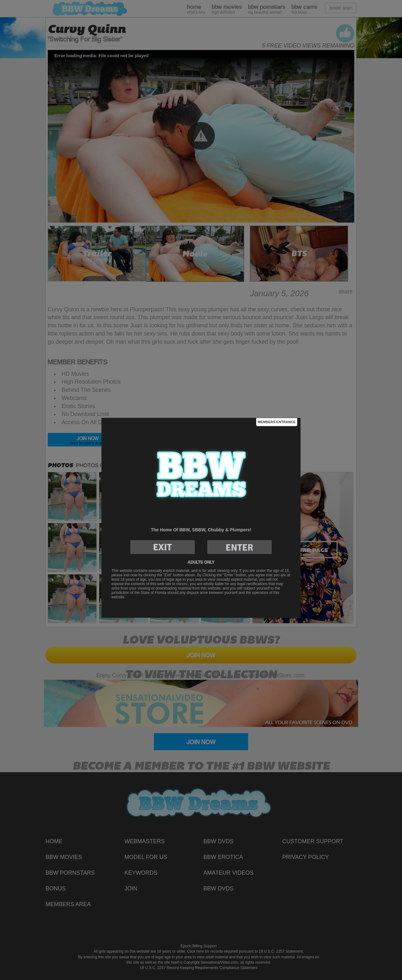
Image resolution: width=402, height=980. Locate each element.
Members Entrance (277, 422)
